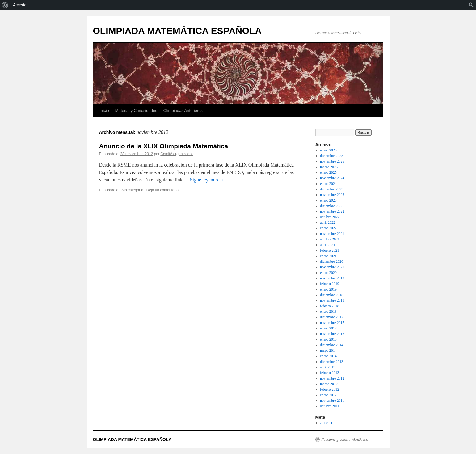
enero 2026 (328, 150)
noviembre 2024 (332, 178)
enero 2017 (328, 328)
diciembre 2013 (332, 362)
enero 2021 (328, 256)
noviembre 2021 (332, 234)
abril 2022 (328, 223)
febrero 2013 (330, 373)
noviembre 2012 (332, 378)
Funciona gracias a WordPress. (345, 439)
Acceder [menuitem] (20, 5)
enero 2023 (328, 200)
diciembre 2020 (332, 261)
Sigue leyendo (207, 180)
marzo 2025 (329, 167)
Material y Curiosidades (136, 110)
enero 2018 (328, 312)
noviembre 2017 (332, 323)
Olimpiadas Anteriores (183, 110)
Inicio (104, 110)
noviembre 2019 (332, 278)
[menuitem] (5, 5)
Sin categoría (132, 190)
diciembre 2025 (332, 156)
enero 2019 (328, 289)
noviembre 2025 (332, 161)
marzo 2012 (329, 384)
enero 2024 (328, 184)
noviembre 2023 (332, 195)
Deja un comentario (162, 190)
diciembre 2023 (332, 189)
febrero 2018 (330, 306)
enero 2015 (328, 339)
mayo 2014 (328, 350)
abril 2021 (328, 245)
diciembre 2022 (332, 206)
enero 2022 (328, 228)
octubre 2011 (330, 406)
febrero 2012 (330, 389)
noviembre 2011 (332, 401)
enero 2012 (328, 395)
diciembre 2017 (332, 317)
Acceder (326, 423)
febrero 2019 (330, 284)
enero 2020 (328, 273)
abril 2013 (328, 367)
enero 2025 (328, 172)
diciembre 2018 (332, 295)
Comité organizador (177, 154)
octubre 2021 (330, 239)
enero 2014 (328, 356)
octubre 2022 (330, 217)
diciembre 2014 (332, 345)
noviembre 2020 (332, 267)
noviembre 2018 (332, 300)
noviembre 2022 (332, 211)
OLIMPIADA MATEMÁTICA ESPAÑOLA (177, 31)
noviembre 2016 (332, 334)
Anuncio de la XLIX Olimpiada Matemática (164, 146)
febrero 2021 (330, 250)
